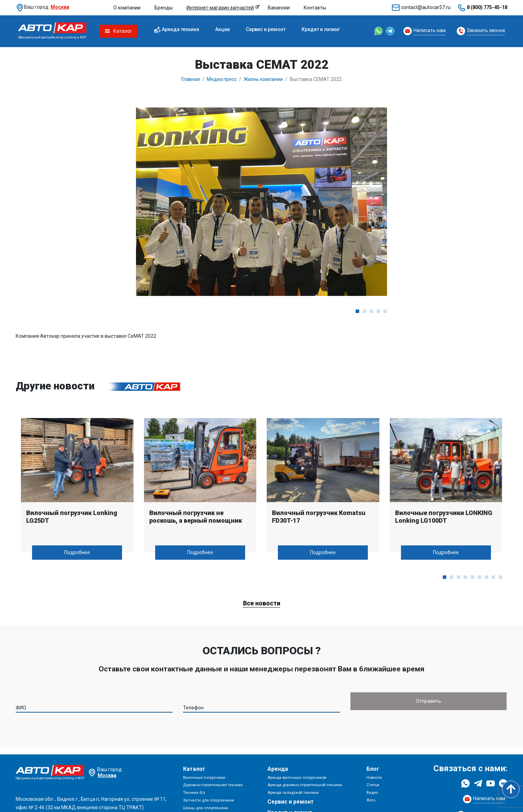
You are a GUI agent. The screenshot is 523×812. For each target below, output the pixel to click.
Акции (222, 29)
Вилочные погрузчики (204, 778)
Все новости (262, 603)
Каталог (194, 769)
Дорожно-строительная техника (213, 785)
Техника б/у (194, 793)
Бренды (164, 8)
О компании (127, 8)
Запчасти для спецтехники (209, 800)
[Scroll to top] (511, 789)
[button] (357, 311)
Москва (60, 7)
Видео (372, 793)
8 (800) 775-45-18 (487, 7)
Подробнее (77, 552)
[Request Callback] (425, 31)
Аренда (278, 769)
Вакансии (279, 8)
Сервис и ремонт (266, 29)
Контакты (315, 8)
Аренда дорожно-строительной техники (305, 785)
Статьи (373, 785)
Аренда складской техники (293, 793)
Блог (373, 769)
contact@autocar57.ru (426, 7)
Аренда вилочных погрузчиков (297, 778)
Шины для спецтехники (206, 808)
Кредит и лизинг (321, 29)
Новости (374, 778)
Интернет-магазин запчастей (220, 8)
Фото (371, 800)
